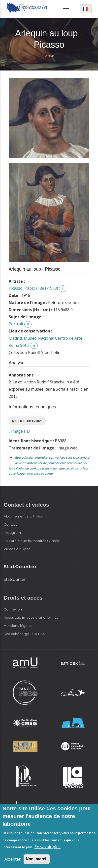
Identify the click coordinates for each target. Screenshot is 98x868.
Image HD (19, 431)
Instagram (12, 533)
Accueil (50, 56)
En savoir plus (48, 847)
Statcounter (15, 579)
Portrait (16, 324)
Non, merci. (37, 859)
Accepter (13, 859)
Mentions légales (18, 626)
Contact (10, 524)
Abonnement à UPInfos (23, 516)
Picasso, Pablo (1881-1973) (33, 288)
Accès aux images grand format (31, 617)
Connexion (13, 609)
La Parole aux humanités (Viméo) (32, 541)
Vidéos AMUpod (17, 549)
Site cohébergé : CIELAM (25, 634)
